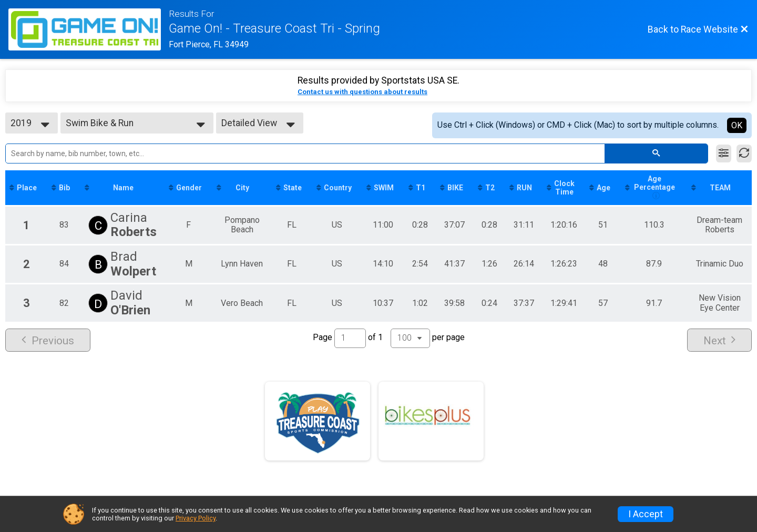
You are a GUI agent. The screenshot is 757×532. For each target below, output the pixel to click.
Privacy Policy (196, 518)
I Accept (646, 514)
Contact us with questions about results (362, 92)
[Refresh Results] (744, 154)
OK (737, 125)
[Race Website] (89, 29)
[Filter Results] (724, 154)
